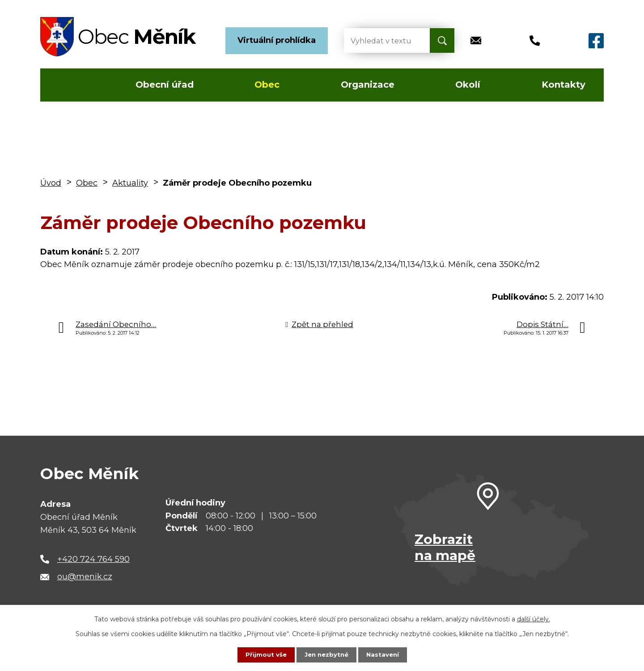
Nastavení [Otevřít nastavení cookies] (385, 654)
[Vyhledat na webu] (380, 40)
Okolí (468, 85)
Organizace (368, 85)
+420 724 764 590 (93, 559)
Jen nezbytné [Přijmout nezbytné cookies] (326, 654)
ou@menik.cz (85, 577)
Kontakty (563, 85)
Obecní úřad (165, 85)
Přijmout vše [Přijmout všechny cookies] (264, 654)
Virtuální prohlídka (277, 40)
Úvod (66, 85)
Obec (267, 85)
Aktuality (130, 183)
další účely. (534, 619)
